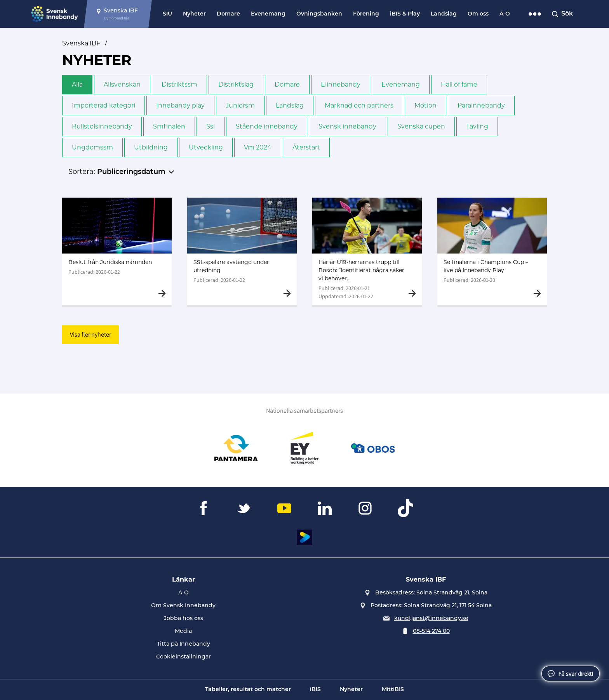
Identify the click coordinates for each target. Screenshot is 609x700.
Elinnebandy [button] (341, 84)
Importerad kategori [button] (104, 105)
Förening (366, 14)
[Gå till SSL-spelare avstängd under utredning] (242, 251)
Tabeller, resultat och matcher (248, 690)
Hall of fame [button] (459, 84)
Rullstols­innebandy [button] (102, 126)
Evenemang (268, 14)
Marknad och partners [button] (359, 105)
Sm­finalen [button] (169, 126)
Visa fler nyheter (90, 334)
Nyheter (194, 14)
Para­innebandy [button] (481, 105)
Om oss (478, 14)
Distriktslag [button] (236, 84)
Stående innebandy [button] (267, 126)
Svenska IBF (81, 43)
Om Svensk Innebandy (183, 606)
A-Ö (505, 14)
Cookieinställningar (184, 657)
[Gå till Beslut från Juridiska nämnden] (117, 251)
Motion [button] (425, 105)
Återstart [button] (306, 147)
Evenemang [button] (401, 84)
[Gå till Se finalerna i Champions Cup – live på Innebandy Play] (492, 251)
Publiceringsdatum (131, 172)
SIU (167, 14)
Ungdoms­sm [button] (92, 147)
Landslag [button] (290, 105)
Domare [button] (287, 84)
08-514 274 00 (431, 631)
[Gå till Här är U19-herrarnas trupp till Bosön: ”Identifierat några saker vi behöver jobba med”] (367, 251)
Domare (228, 14)
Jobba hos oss (184, 619)
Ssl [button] (211, 126)
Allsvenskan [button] (122, 84)
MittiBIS (393, 690)
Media (183, 631)
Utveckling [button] (206, 147)
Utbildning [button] (151, 147)
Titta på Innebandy (184, 644)
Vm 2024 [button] (258, 147)
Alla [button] (77, 84)
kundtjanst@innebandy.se (431, 619)
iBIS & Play (405, 14)
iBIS (315, 690)
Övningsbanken (319, 14)
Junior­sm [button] (240, 105)
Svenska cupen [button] (421, 126)
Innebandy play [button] (180, 105)
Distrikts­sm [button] (179, 84)
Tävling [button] (477, 126)
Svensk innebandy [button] (347, 126)
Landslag (444, 14)
